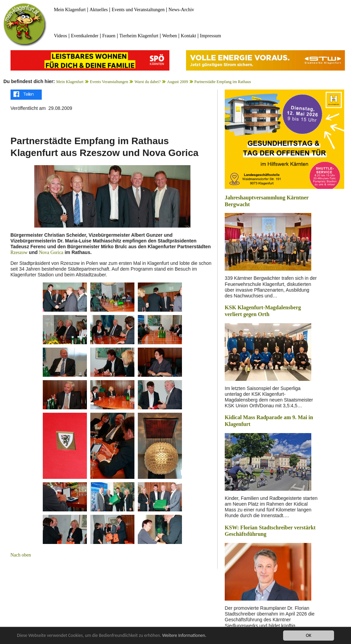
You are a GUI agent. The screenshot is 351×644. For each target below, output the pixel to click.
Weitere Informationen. (184, 636)
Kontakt (189, 36)
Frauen (109, 36)
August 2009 (178, 82)
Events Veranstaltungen (109, 82)
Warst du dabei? (147, 82)
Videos (61, 36)
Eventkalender (85, 36)
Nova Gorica (51, 252)
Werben (170, 36)
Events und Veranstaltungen (138, 10)
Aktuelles (99, 10)
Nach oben (21, 555)
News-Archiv (181, 10)
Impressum (210, 36)
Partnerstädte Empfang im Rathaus (223, 82)
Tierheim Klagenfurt (139, 36)
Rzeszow (19, 252)
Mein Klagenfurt (70, 10)
